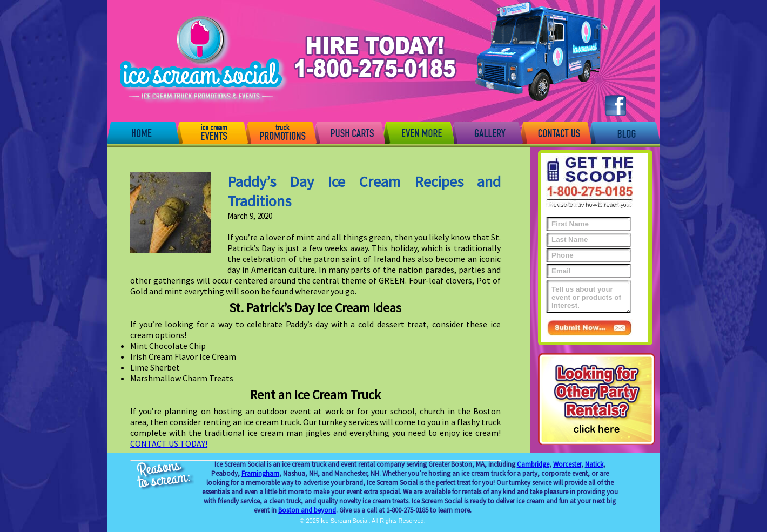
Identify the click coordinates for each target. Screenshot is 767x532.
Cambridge (533, 464)
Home (143, 132)
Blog (624, 132)
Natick (594, 464)
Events (212, 132)
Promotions (280, 132)
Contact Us (555, 132)
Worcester (567, 464)
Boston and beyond (307, 510)
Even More (418, 132)
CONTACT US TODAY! (169, 443)
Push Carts (349, 132)
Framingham (260, 473)
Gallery (487, 132)
